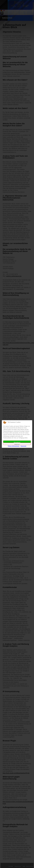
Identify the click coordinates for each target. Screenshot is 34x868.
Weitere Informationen (14, 446)
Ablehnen (17, 444)
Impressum (23, 446)
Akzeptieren (17, 442)
